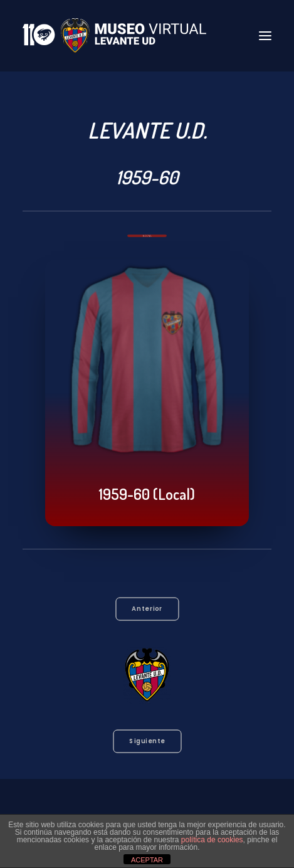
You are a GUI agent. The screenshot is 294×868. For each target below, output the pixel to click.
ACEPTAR (147, 860)
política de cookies (212, 840)
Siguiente (147, 741)
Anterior (147, 609)
